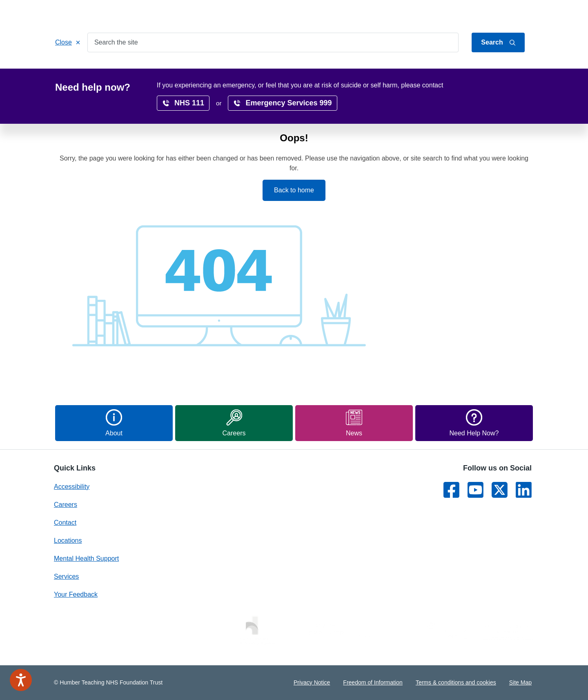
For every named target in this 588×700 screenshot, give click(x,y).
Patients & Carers (160, 70)
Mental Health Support (86, 558)
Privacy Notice (312, 682)
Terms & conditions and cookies (456, 682)
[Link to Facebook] (451, 490)
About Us (494, 13)
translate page (506, 87)
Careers (306, 70)
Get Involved (218, 70)
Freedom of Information (373, 682)
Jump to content (454, 13)
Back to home (294, 190)
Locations (266, 70)
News (472, 70)
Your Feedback (76, 594)
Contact (523, 13)
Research (346, 70)
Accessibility (393, 70)
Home (71, 70)
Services (107, 70)
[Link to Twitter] (500, 490)
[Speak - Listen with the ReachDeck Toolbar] (21, 680)
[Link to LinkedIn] (524, 490)
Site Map (520, 682)
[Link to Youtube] (476, 490)
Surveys (437, 70)
